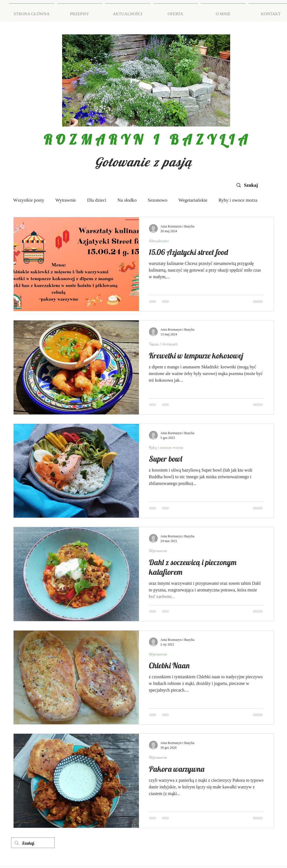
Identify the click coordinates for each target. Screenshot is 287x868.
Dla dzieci (97, 200)
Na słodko (127, 200)
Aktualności (159, 241)
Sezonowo (158, 200)
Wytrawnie (66, 200)
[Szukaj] (254, 185)
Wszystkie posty (29, 200)
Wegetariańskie (193, 200)
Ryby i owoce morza (238, 200)
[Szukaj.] (32, 843)
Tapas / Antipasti (163, 344)
